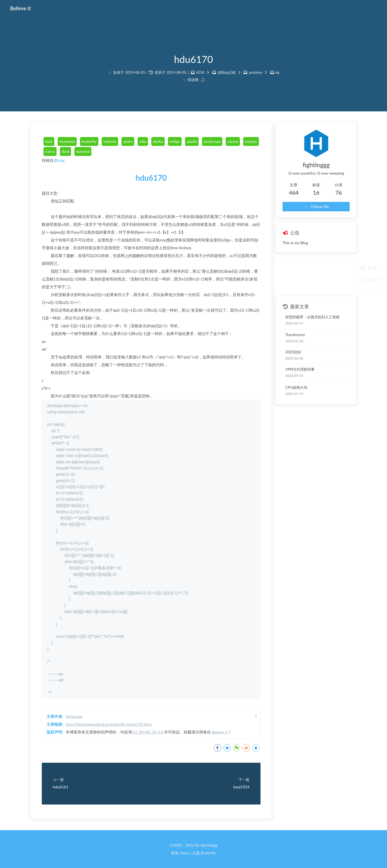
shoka (158, 141)
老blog (59, 160)
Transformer (295, 335)
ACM (200, 72)
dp (277, 72)
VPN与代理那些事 (300, 369)
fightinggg (74, 716)
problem (255, 72)
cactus (233, 141)
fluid (65, 151)
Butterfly (208, 853)
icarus (50, 151)
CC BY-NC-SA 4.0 (148, 732)
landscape (212, 141)
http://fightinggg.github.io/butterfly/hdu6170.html (109, 724)
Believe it (220, 732)
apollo (192, 141)
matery (251, 141)
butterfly (89, 141)
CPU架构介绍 (296, 387)
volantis (110, 141)
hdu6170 (151, 178)
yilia (143, 141)
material (83, 151)
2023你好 (293, 352)
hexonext (67, 141)
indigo (175, 141)
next (49, 141)
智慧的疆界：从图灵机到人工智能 (312, 317)
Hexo (184, 853)
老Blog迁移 (227, 72)
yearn (128, 141)
